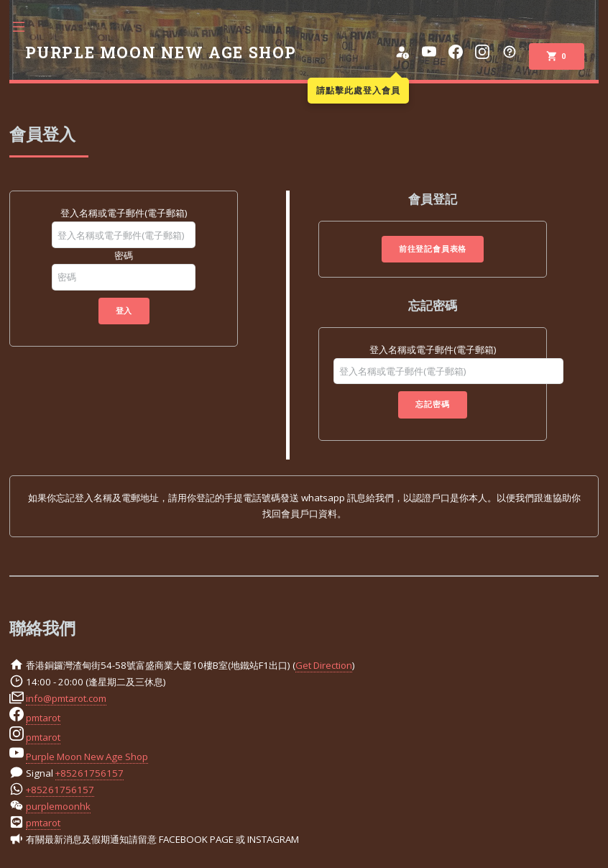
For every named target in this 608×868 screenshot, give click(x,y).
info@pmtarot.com (66, 698)
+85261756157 (89, 773)
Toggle (26, 27)
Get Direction (324, 665)
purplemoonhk (58, 806)
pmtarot (43, 718)
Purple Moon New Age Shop (87, 757)
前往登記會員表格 (433, 249)
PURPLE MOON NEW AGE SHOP (161, 52)
